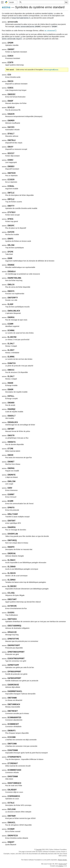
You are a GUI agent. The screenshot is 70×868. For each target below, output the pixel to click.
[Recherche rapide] (43, 2)
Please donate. (62, 860)
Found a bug (62, 864)
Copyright (39, 850)
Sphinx (61, 866)
